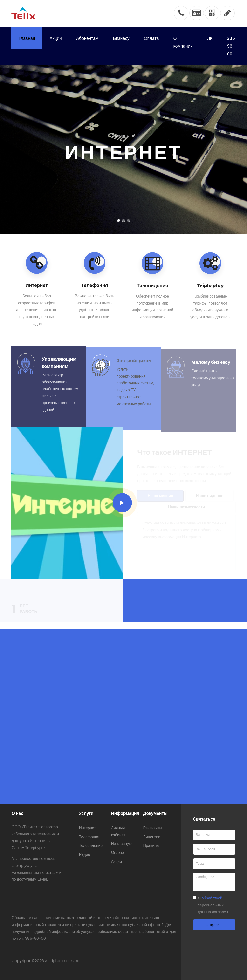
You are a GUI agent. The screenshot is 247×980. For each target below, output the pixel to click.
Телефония (89, 837)
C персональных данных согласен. (213, 905)
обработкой (212, 898)
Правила (151, 846)
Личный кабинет (118, 831)
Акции (56, 38)
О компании (183, 42)
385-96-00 (232, 46)
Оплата (151, 38)
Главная (27, 38)
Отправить (214, 925)
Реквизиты (153, 828)
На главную (121, 844)
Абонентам (87, 38)
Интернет (87, 828)
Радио (84, 854)
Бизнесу (121, 38)
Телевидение (91, 846)
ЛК (210, 38)
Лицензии (152, 837)
